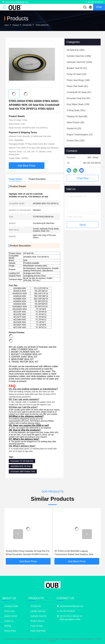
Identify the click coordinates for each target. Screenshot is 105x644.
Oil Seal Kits (27, 25)
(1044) (79, 62)
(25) (74, 128)
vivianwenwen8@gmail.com (15, 2)
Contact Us (9, 621)
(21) (80, 135)
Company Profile (11, 606)
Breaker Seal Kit (37, 621)
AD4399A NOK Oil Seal (21, 466)
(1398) (79, 56)
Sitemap (8, 626)
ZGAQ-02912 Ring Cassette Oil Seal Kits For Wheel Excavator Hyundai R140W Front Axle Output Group (28, 553)
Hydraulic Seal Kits (38, 616)
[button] (18, 534)
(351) (76, 110)
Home (7, 25)
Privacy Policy (10, 631)
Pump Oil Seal (36, 626)
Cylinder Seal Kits (38, 611)
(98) (77, 116)
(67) (79, 92)
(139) (78, 104)
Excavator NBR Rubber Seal (23, 471)
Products (16, 25)
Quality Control (10, 616)
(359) (76, 50)
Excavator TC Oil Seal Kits (22, 461)
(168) (78, 80)
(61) (77, 86)
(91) (78, 98)
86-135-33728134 (94, 2)
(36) (75, 122)
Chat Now (83, 178)
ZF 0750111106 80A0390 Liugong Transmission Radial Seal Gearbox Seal (74, 553)
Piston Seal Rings (38, 631)
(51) (77, 68)
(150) (76, 141)
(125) (77, 74)
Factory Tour (9, 611)
